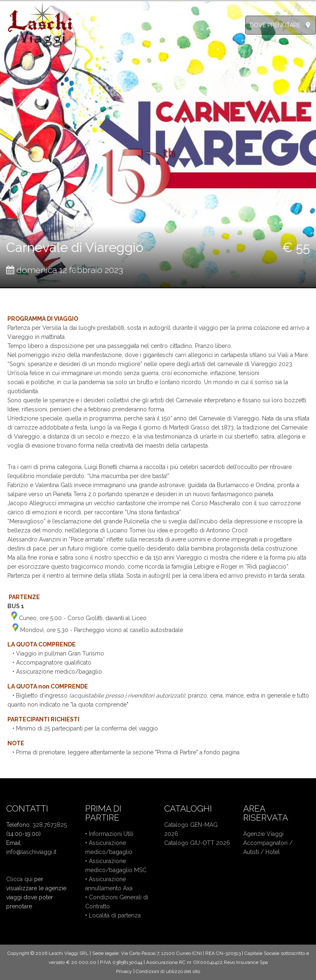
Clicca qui (19, 879)
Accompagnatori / (268, 843)
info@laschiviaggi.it (31, 852)
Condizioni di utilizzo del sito (168, 971)
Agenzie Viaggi (263, 834)
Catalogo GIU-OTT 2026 (197, 843)
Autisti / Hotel (261, 852)
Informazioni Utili (111, 834)
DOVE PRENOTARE (275, 25)
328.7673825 (50, 825)
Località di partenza (115, 915)
